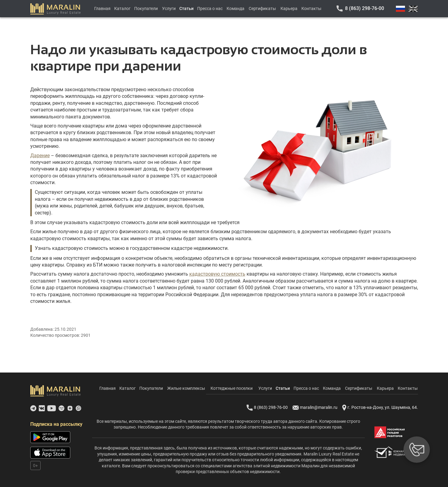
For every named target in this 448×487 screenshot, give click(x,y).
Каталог (122, 8)
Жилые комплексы (186, 388)
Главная (102, 8)
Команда (236, 8)
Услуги (169, 8)
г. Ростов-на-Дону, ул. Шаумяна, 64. (380, 408)
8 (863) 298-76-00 (365, 8)
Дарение (40, 156)
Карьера (289, 8)
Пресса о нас (210, 8)
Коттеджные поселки (232, 388)
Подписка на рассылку (56, 424)
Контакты (311, 8)
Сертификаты (262, 8)
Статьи (186, 8)
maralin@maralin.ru (315, 408)
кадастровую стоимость (217, 274)
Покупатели (146, 8)
